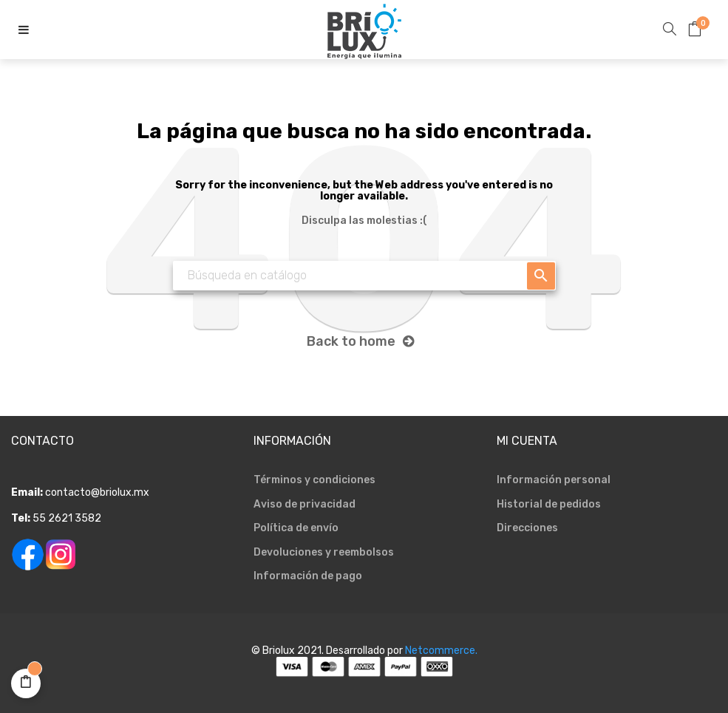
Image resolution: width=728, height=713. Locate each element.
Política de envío (296, 528)
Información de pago (308, 576)
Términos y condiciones (314, 480)
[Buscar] (364, 276)
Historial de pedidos (549, 504)
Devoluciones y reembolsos (324, 552)
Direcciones (527, 528)
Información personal (554, 480)
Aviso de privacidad (305, 504)
